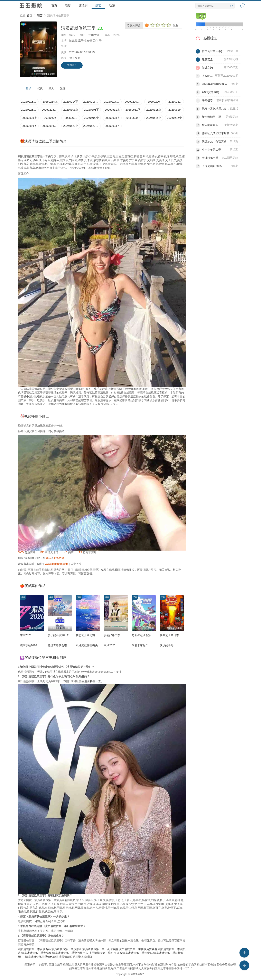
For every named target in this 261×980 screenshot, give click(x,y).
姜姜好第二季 (112, 635)
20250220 (154, 102)
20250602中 (91, 118)
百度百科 (87, 681)
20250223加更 (30, 110)
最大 (51, 88)
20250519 (174, 110)
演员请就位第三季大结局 (36, 953)
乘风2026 (26, 635)
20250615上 (154, 118)
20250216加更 (92, 102)
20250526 (50, 118)
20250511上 (112, 110)
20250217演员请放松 (113, 102)
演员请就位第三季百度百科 (34, 949)
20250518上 (154, 110)
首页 (54, 5)
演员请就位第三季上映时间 (75, 957)
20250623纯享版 (92, 126)
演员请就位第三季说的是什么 (70, 953)
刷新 (48, 558)
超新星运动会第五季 (144, 635)
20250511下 (133, 110)
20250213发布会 (30, 102)
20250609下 (133, 118)
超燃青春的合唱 (57, 645)
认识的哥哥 (167, 645)
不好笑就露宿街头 (87, 645)
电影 (68, 5)
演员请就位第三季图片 (102, 953)
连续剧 (83, 5)
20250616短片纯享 (51, 126)
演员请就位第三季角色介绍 (42, 957)
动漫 (112, 5)
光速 (63, 88)
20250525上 (29, 118)
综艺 (98, 5)
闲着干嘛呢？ (140, 645)
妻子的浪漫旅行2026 (60, 635)
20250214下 (71, 102)
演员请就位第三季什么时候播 (100, 949)
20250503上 (71, 110)
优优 (40, 88)
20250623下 (112, 126)
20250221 (174, 102)
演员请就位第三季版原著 (67, 949)
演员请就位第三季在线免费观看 (138, 949)
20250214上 (50, 102)
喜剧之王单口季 (169, 635)
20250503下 (91, 110)
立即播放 (72, 65)
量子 (29, 88)
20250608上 (112, 118)
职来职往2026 (28, 645)
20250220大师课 (134, 102)
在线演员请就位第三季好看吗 (135, 953)
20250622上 (71, 126)
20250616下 (29, 126)
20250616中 (174, 118)
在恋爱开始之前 (85, 635)
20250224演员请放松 (51, 110)
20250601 (71, 118)
